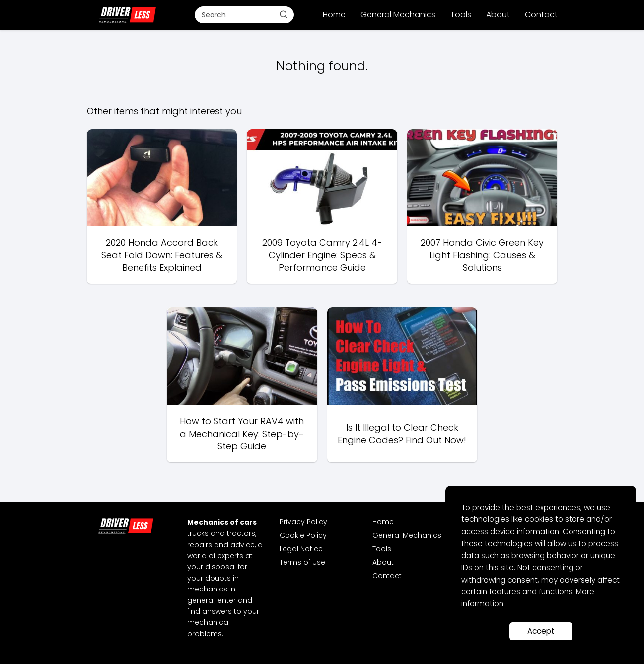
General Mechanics (398, 15)
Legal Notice (301, 549)
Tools (461, 15)
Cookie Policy (303, 535)
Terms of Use (302, 562)
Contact (541, 15)
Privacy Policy (303, 522)
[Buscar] (284, 14)
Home (334, 15)
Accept (541, 631)
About (498, 15)
